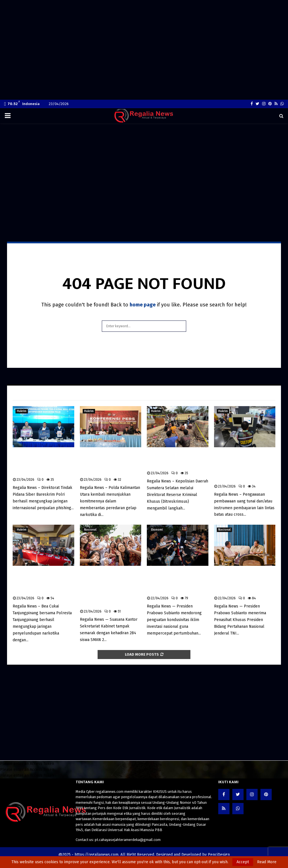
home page (143, 305)
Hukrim (22, 411)
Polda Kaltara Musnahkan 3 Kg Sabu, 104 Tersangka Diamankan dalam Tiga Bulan (110, 463)
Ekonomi (157, 530)
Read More (267, 862)
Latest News (28, 393)
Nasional (90, 530)
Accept (243, 862)
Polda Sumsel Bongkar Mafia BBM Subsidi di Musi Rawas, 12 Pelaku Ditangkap (177, 460)
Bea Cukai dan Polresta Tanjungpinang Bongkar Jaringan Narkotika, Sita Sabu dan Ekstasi (40, 582)
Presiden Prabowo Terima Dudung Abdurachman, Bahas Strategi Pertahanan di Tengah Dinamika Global (244, 582)
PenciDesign (219, 855)
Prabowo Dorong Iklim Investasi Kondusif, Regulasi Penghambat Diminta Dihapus (172, 582)
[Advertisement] (144, 10)
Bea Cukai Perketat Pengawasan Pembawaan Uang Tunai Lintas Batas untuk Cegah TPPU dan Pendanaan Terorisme (242, 466)
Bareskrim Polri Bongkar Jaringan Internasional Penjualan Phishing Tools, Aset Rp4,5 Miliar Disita (41, 463)
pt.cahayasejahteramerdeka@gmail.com (128, 840)
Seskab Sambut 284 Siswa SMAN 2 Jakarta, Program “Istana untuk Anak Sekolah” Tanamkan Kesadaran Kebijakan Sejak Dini (110, 588)
